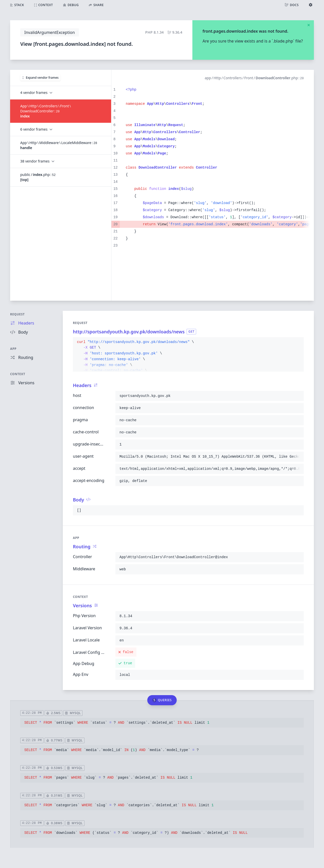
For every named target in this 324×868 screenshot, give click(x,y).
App (13, 349)
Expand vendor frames (40, 78)
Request (17, 314)
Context (18, 374)
